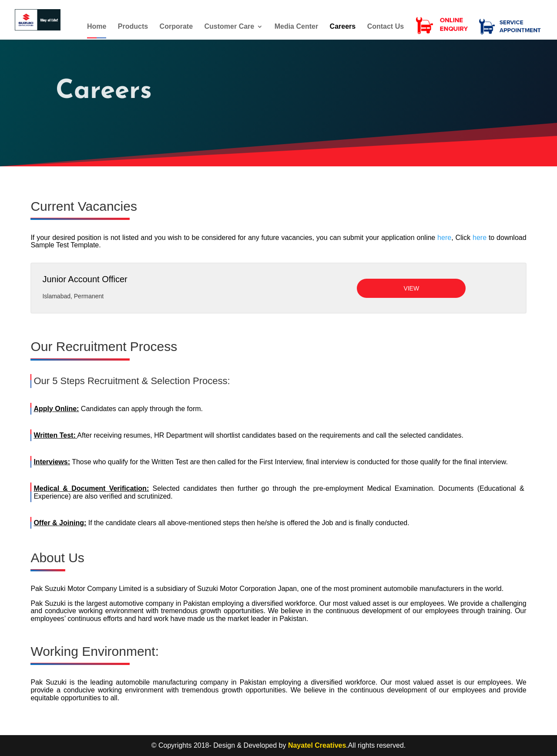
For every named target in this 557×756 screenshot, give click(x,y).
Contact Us (386, 28)
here (444, 238)
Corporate (176, 28)
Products (133, 28)
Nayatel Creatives (317, 745)
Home (97, 28)
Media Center (296, 28)
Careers (343, 28)
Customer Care (230, 28)
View (411, 288)
